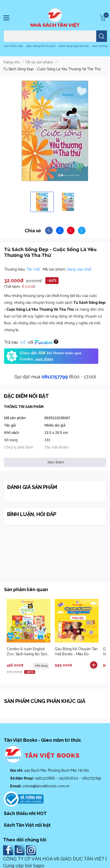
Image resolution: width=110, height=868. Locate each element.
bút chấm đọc (13, 46)
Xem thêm (56, 462)
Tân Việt (34, 269)
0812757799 (55, 377)
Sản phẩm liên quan (26, 589)
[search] (102, 36)
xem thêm (44, 359)
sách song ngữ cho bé (74, 46)
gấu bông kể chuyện (41, 46)
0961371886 (45, 778)
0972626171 (69, 778)
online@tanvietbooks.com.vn (46, 786)
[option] (42, 202)
